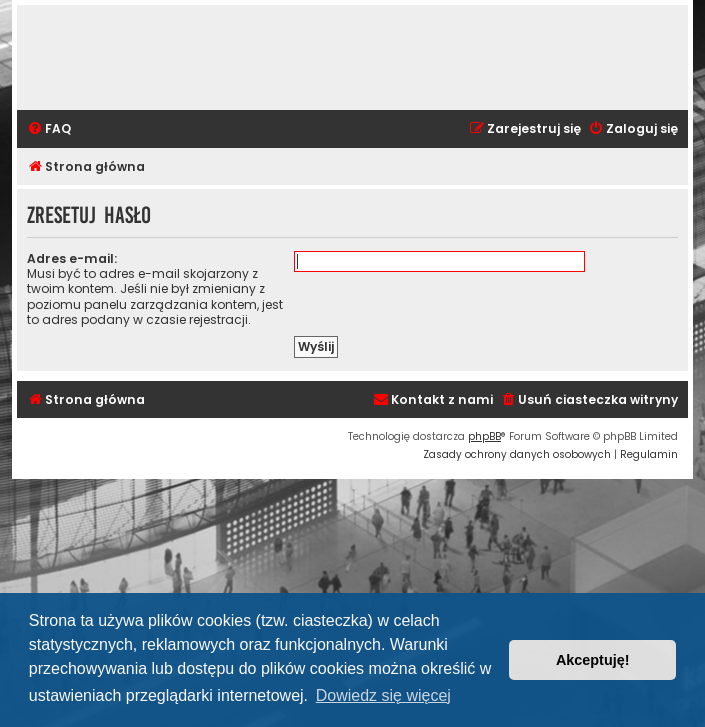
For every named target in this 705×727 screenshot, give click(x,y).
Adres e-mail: (72, 258)
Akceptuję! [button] (593, 660)
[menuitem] (49, 129)
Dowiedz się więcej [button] (383, 695)
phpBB (484, 436)
